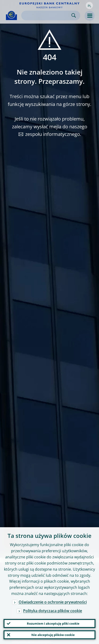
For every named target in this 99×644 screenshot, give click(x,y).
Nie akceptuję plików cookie (53, 635)
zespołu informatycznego (53, 134)
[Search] (47, 15)
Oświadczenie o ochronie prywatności (53, 602)
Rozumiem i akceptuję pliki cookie (53, 623)
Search (74, 15)
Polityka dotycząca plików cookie (53, 611)
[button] (89, 5)
